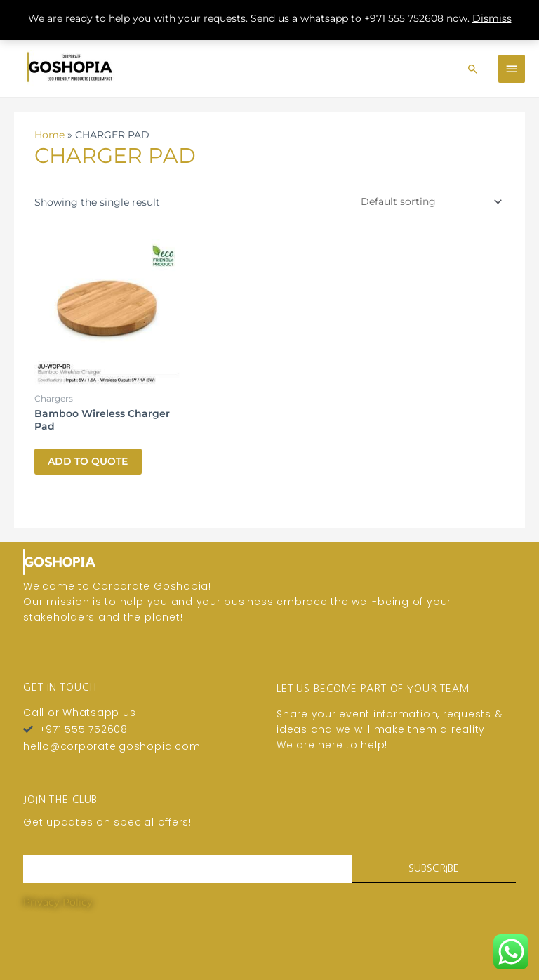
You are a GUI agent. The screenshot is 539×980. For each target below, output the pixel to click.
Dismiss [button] (492, 18)
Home (49, 126)
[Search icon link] (473, 64)
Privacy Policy (58, 894)
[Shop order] (428, 193)
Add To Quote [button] (88, 453)
